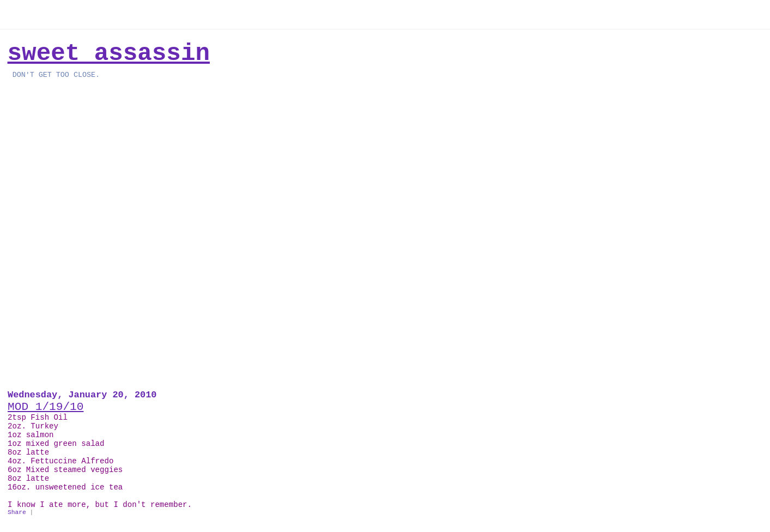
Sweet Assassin (109, 53)
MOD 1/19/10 (46, 407)
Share (17, 512)
